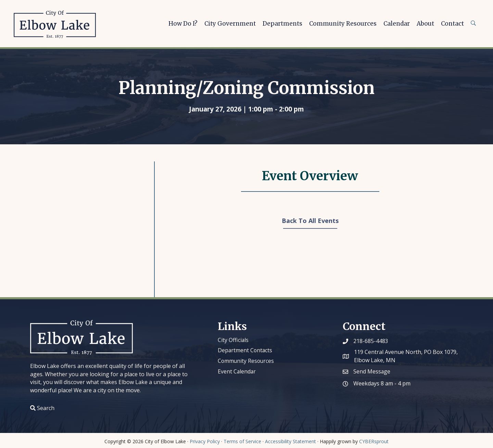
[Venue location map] (96, 228)
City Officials (233, 340)
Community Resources (246, 360)
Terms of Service (242, 441)
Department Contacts (245, 350)
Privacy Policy (205, 441)
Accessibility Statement (290, 441)
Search (46, 408)
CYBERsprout (374, 441)
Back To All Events (310, 221)
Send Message (372, 371)
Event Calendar (237, 371)
